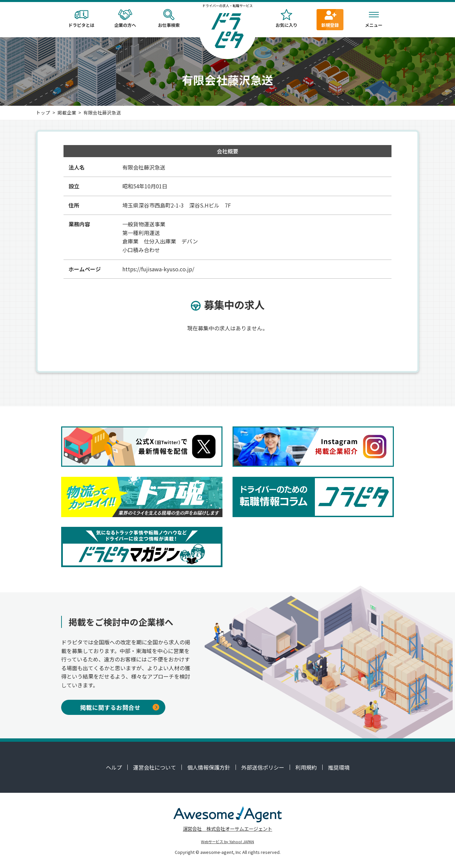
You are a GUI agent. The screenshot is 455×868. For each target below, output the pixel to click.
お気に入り (286, 19)
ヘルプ (114, 767)
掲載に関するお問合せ (120, 707)
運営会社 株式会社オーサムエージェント (228, 829)
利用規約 (306, 767)
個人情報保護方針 (209, 767)
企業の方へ (125, 19)
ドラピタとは (81, 19)
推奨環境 (339, 767)
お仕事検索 (169, 19)
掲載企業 (67, 112)
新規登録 (330, 19)
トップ (43, 112)
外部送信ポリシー (263, 767)
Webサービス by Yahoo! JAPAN (228, 841)
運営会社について (155, 767)
